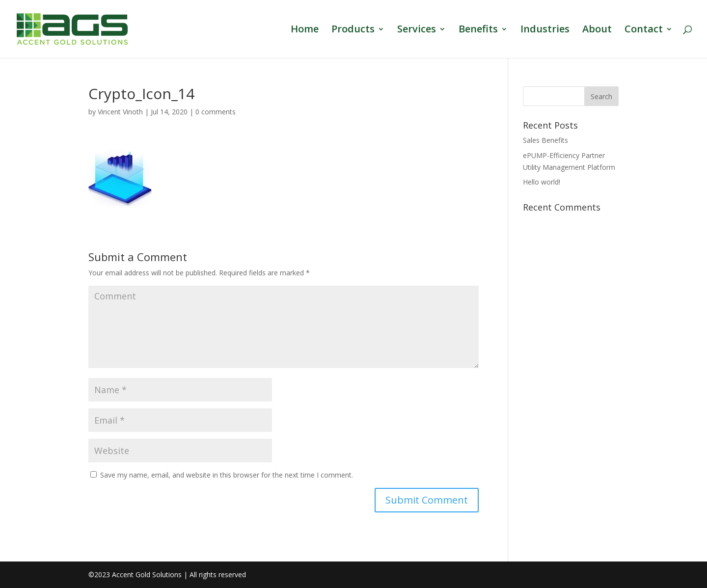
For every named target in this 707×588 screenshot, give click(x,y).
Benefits (478, 30)
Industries (545, 30)
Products (353, 30)
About (597, 30)
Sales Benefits (545, 140)
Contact (644, 30)
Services (417, 30)
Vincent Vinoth (120, 112)
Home (305, 30)
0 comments (216, 112)
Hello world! (542, 182)
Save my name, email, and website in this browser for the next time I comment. (227, 475)
